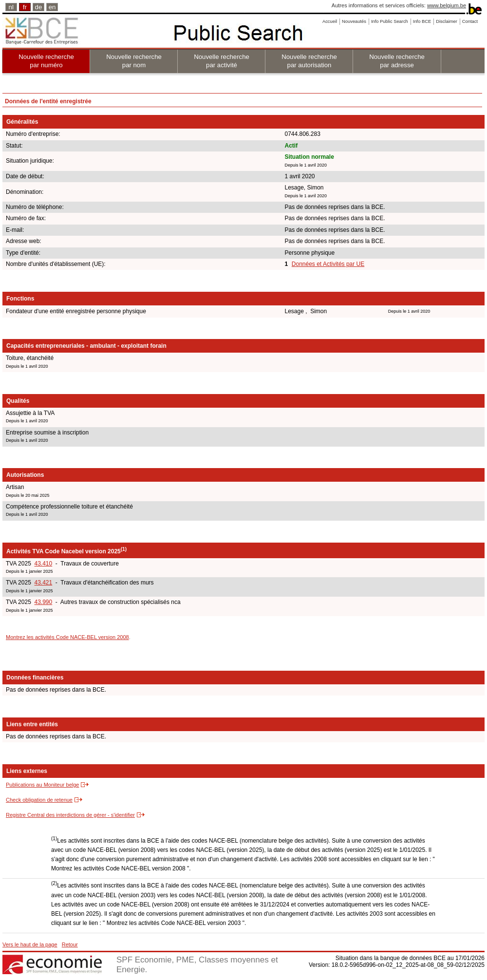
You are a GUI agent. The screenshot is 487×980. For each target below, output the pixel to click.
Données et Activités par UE (328, 264)
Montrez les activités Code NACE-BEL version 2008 (67, 637)
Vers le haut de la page (30, 944)
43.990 (43, 602)
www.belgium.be (447, 5)
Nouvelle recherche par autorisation (309, 61)
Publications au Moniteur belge (42, 785)
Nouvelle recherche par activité (222, 61)
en (52, 7)
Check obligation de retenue (39, 800)
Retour (70, 944)
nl (11, 7)
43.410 (43, 564)
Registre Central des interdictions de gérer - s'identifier (70, 815)
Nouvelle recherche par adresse (397, 61)
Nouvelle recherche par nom (134, 61)
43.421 (43, 583)
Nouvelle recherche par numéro (46, 61)
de (39, 7)
